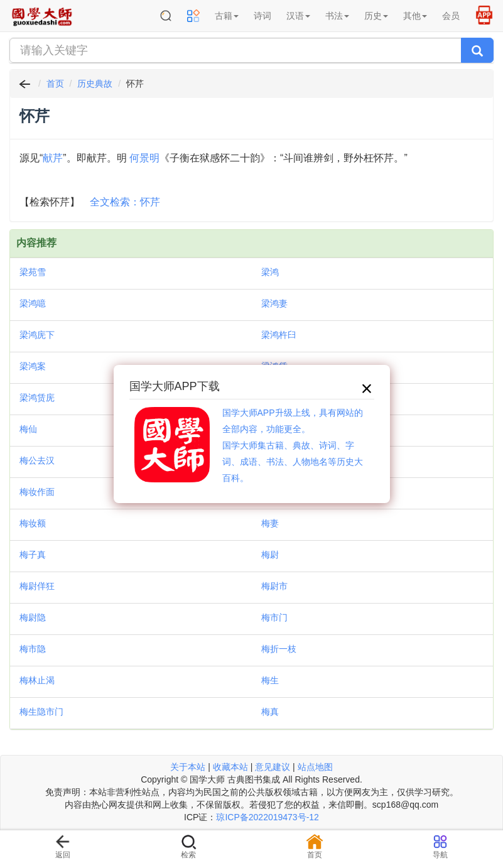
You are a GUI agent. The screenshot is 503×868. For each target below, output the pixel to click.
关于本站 (188, 767)
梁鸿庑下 (37, 335)
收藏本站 (230, 767)
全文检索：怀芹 (125, 202)
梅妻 (270, 523)
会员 (451, 16)
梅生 (270, 680)
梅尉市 (274, 586)
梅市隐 (33, 649)
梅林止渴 (37, 680)
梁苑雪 (33, 272)
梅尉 (270, 555)
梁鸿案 (33, 366)
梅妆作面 (37, 492)
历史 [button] (376, 16)
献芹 (53, 158)
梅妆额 (33, 523)
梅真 (270, 712)
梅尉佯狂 (37, 586)
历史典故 (95, 84)
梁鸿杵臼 (279, 335)
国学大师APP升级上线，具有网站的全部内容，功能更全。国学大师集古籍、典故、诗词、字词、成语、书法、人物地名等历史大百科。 (293, 445)
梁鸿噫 (33, 303)
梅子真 (33, 555)
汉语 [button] (298, 16)
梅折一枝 (279, 649)
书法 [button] (337, 16)
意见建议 (273, 767)
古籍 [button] (227, 16)
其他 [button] (415, 16)
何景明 (144, 158)
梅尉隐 (33, 617)
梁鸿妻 (274, 303)
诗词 (262, 16)
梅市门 (274, 617)
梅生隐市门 (41, 712)
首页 (55, 84)
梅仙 (28, 429)
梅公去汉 (37, 460)
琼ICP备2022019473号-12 (267, 817)
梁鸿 (270, 272)
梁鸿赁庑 (37, 398)
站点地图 (315, 767)
